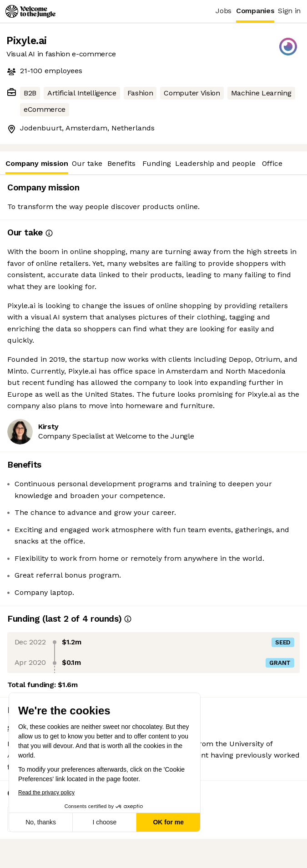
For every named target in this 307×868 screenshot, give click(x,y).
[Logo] (30, 11)
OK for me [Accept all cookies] (168, 822)
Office (272, 163)
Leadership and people (215, 163)
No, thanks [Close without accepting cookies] (41, 822)
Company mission (37, 167)
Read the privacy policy (46, 793)
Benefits (121, 163)
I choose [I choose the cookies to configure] (104, 822)
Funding (157, 163)
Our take (87, 163)
